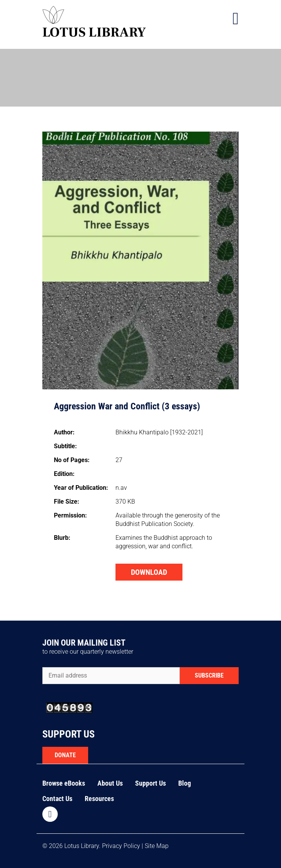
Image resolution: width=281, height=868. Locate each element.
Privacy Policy (121, 846)
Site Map (157, 846)
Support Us (151, 783)
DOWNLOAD (149, 572)
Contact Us (57, 799)
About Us (110, 783)
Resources (99, 799)
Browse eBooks (64, 783)
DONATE (65, 755)
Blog (185, 783)
